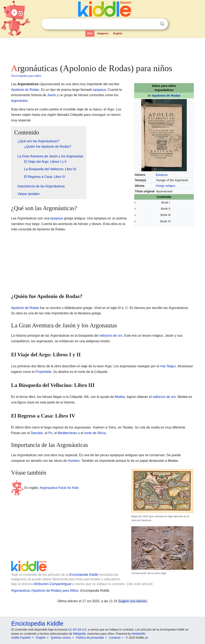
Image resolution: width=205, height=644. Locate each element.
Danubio (37, 433)
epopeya (99, 90)
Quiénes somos (61, 638)
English (118, 34)
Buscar (162, 24)
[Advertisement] (103, 50)
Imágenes (103, 34)
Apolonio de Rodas (166, 95)
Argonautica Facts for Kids (59, 488)
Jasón (52, 95)
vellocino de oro (111, 336)
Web (90, 34)
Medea (120, 397)
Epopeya (162, 175)
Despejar (154, 24)
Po (50, 433)
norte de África (95, 433)
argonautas (19, 101)
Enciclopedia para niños (27, 76)
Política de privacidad (90, 638)
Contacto (115, 638)
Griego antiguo (165, 186)
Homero (74, 461)
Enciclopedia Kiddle (84, 575)
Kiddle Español (21, 638)
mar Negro (168, 366)
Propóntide (43, 372)
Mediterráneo (68, 433)
